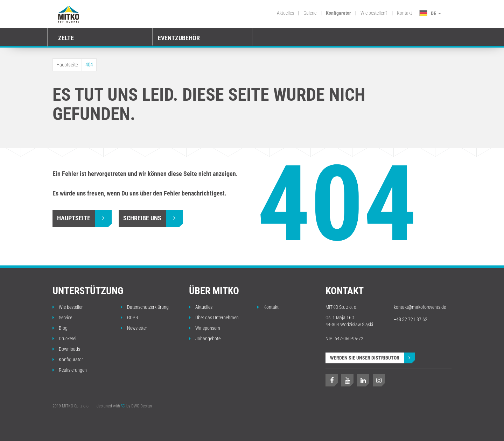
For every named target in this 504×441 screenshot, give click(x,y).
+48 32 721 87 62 (411, 319)
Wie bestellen (68, 307)
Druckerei (64, 339)
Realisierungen (70, 370)
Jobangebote (205, 339)
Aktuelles (285, 13)
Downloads (66, 349)
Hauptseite (67, 65)
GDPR (129, 318)
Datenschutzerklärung (145, 307)
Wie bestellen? (374, 13)
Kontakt (404, 13)
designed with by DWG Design (124, 406)
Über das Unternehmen (214, 318)
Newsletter (134, 328)
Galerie (310, 13)
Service (62, 318)
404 (89, 65)
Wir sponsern (205, 328)
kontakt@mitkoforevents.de (420, 307)
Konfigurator (338, 13)
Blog (60, 328)
